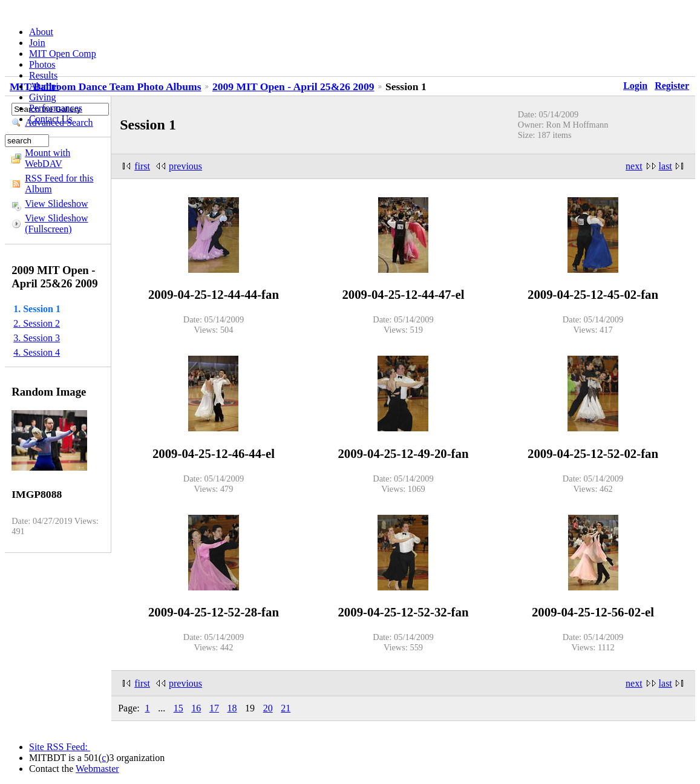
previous (185, 166)
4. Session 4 (37, 352)
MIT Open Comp (63, 54)
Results (43, 75)
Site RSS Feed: (60, 747)
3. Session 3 (37, 338)
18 (232, 708)
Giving (42, 97)
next (634, 166)
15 (178, 708)
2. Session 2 (37, 323)
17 (214, 708)
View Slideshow (56, 204)
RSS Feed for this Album (59, 184)
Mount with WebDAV (47, 158)
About (41, 32)
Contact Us (51, 119)
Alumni (44, 86)
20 (268, 708)
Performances (56, 108)
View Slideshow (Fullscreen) (56, 224)
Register (672, 86)
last (666, 166)
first (142, 166)
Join (37, 43)
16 (196, 708)
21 (286, 708)
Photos (42, 64)
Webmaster (97, 769)
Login (635, 86)
